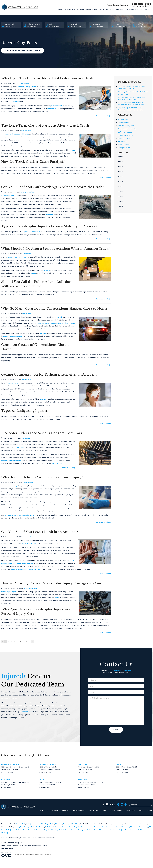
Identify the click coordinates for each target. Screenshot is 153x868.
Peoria (66, 824)
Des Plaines (17, 830)
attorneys (50, 215)
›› (32, 641)
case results (57, 463)
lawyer (57, 598)
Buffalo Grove (64, 830)
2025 (121, 162)
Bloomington (119, 830)
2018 (120, 196)
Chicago (27, 827)
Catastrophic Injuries (30, 537)
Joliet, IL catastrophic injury (22, 569)
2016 (120, 206)
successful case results (12, 336)
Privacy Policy (19, 855)
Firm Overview (69, 9)
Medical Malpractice (126, 135)
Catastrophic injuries (9, 592)
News (112, 9)
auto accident (57, 106)
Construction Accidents (127, 129)
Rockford (76, 824)
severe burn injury (10, 486)
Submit (116, 730)
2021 (120, 181)
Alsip (33, 827)
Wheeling (54, 830)
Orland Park (21, 824)
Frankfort (91, 827)
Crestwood (40, 827)
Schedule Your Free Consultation (23, 50)
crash (60, 317)
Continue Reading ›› (104, 116)
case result (52, 109)
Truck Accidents (24, 83)
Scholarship (134, 9)
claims (73, 150)
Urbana (90, 830)
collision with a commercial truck (16, 134)
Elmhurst (59, 824)
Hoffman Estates (61, 827)
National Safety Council (27, 87)
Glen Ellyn (45, 824)
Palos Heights (74, 827)
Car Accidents (27, 254)
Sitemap (48, 855)
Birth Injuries (26, 314)
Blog (142, 9)
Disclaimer (30, 855)
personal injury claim (32, 232)
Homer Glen (101, 827)
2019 (120, 191)
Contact (148, 9)
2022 (121, 176)
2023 (121, 172)
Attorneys (80, 9)
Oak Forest (50, 827)
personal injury (7, 461)
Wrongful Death (124, 148)
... (29, 641)
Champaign (82, 830)
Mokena (84, 827)
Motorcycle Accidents (27, 192)
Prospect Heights (43, 830)
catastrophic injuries (30, 543)
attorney (16, 102)
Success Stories (122, 9)
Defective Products (125, 132)
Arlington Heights (33, 824)
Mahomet (103, 830)
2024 (121, 167)
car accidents (13, 383)
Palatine (74, 830)
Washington (6, 833)
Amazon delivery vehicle (18, 257)
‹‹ (3, 641)
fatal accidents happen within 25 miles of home (56, 323)
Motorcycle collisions (10, 195)
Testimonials (103, 9)
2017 (120, 201)
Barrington (19, 827)
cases (34, 273)
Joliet (52, 824)
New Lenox (110, 827)
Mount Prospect (29, 830)
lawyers (47, 270)
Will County (9, 515)
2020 (121, 186)
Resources (39, 855)
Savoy (96, 830)
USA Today (20, 448)
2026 (121, 157)
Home (60, 9)
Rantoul (111, 830)
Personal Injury (91, 9)
